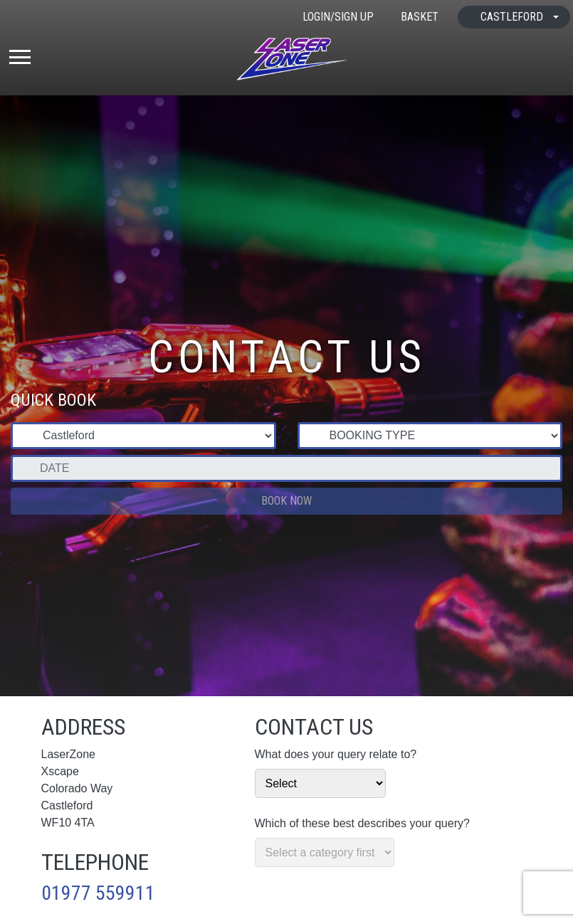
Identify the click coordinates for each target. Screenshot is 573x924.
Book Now (286, 501)
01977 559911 (98, 893)
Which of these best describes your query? (362, 823)
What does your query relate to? (336, 754)
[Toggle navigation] (20, 59)
